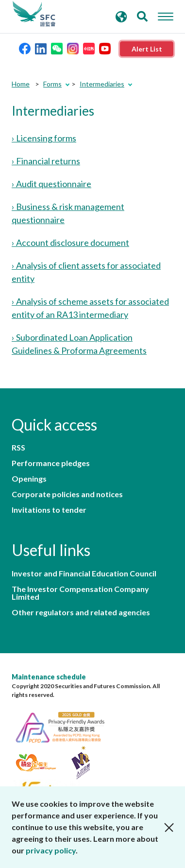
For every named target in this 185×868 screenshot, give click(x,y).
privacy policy (51, 850)
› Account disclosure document (70, 243)
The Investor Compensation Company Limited (80, 593)
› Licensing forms (44, 138)
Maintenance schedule (49, 677)
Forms (52, 84)
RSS (18, 448)
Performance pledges (51, 463)
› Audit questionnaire (51, 184)
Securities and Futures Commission (34, 14)
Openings (29, 479)
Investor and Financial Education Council (84, 573)
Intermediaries (102, 84)
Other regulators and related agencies (81, 612)
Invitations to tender (49, 510)
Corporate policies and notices (67, 494)
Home (21, 84)
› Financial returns (46, 161)
